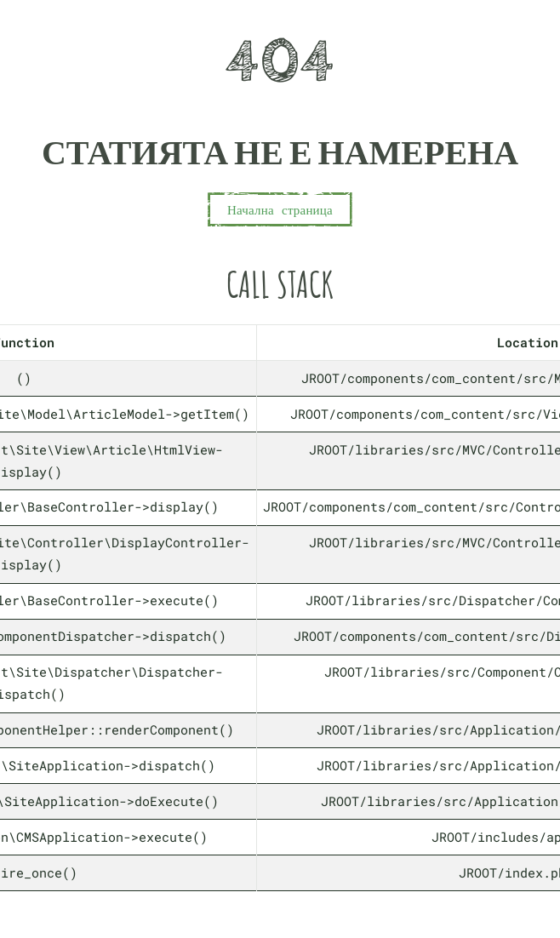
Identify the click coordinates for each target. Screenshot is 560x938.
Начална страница (280, 209)
